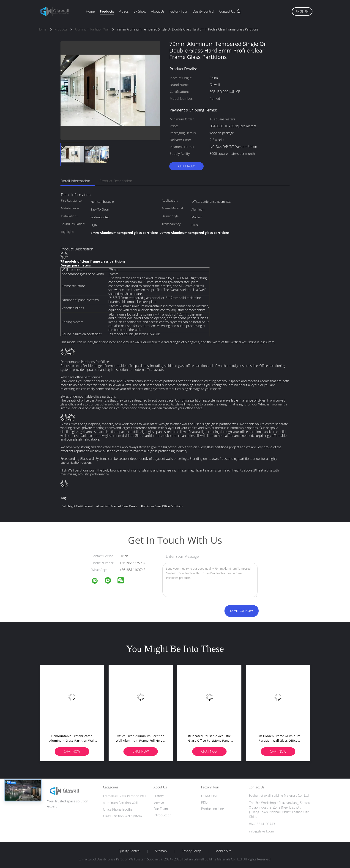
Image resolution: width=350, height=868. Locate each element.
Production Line (212, 809)
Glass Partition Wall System (122, 816)
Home (90, 11)
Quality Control (203, 11)
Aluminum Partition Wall (120, 803)
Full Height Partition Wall (77, 506)
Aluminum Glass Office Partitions (162, 506)
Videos (124, 11)
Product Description (116, 181)
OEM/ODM (209, 796)
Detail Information (75, 181)
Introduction (162, 815)
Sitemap (161, 851)
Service (159, 802)
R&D (204, 802)
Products (107, 11)
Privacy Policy (191, 851)
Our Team (161, 809)
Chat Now (186, 166)
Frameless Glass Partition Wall (125, 796)
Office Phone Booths (118, 809)
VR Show (140, 11)
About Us (158, 11)
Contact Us (227, 11)
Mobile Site (223, 851)
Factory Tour (179, 11)
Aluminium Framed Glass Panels (117, 506)
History (159, 796)
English (302, 12)
